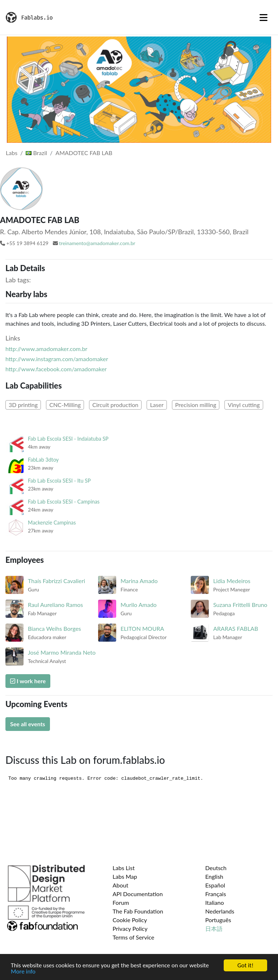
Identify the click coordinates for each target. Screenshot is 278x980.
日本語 (214, 928)
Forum (121, 902)
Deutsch (216, 868)
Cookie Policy (130, 920)
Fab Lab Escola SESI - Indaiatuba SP (68, 439)
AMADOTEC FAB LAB (84, 153)
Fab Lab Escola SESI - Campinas (64, 502)
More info (23, 973)
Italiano (215, 902)
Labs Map (125, 876)
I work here (28, 681)
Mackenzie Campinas (52, 523)
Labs (12, 153)
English (214, 876)
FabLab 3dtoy (43, 460)
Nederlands (220, 911)
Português (218, 920)
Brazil (36, 153)
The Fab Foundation (138, 911)
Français (216, 894)
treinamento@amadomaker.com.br (97, 243)
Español (215, 885)
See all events (28, 724)
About (121, 885)
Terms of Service (133, 937)
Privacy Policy (130, 928)
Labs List (124, 868)
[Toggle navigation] (264, 17)
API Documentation (138, 894)
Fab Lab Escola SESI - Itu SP (59, 481)
